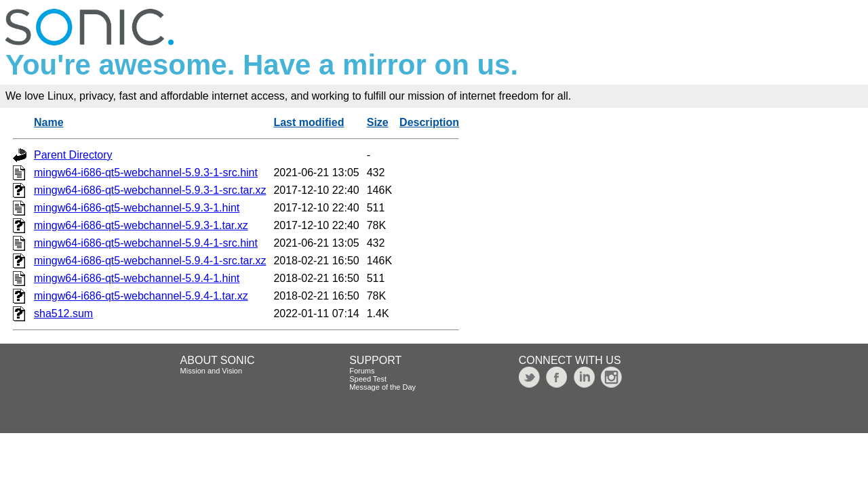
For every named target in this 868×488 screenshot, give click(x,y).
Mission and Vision (212, 371)
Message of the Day (382, 387)
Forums (362, 371)
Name (49, 122)
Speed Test (368, 379)
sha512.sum (63, 313)
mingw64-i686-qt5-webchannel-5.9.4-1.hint (137, 278)
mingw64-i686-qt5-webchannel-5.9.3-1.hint (137, 208)
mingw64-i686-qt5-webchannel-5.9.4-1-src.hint (146, 243)
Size (378, 122)
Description (429, 122)
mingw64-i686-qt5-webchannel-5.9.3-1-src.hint (146, 172)
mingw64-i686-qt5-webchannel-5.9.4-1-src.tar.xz (150, 261)
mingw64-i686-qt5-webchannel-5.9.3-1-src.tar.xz (150, 190)
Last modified (309, 122)
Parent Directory (73, 155)
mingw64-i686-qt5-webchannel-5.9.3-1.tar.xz (141, 225)
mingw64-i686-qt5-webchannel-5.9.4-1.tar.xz (141, 296)
